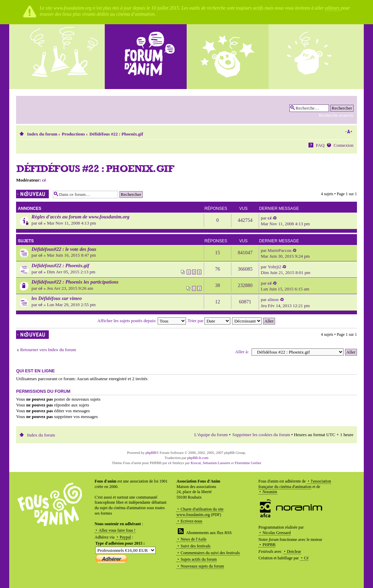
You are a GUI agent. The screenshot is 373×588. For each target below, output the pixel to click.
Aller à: (242, 352)
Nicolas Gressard (276, 533)
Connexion (344, 145)
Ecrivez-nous (191, 521)
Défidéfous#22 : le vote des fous (64, 249)
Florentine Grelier (248, 463)
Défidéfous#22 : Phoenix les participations (75, 282)
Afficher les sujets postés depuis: (142, 321)
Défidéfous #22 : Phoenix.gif (116, 134)
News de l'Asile (193, 539)
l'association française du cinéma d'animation (295, 484)
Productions (73, 134)
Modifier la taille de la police (349, 132)
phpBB (151, 453)
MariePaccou (279, 250)
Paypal (125, 537)
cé (44, 180)
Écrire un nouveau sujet (33, 194)
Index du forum (42, 134)
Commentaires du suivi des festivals (210, 553)
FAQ (320, 145)
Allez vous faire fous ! (117, 530)
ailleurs (333, 8)
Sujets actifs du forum (199, 559)
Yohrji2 (274, 267)
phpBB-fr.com (198, 458)
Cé (306, 558)
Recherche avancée (336, 115)
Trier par (209, 321)
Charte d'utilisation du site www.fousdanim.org (200, 512)
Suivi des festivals (195, 546)
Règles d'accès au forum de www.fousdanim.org (80, 217)
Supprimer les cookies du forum (261, 435)
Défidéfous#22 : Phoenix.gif (60, 266)
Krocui (196, 463)
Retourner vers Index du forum (48, 350)
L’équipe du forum (211, 435)
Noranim (270, 492)
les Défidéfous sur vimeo (56, 298)
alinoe (273, 299)
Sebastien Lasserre (217, 463)
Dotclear (294, 551)
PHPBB (269, 545)
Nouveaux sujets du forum (202, 566)
